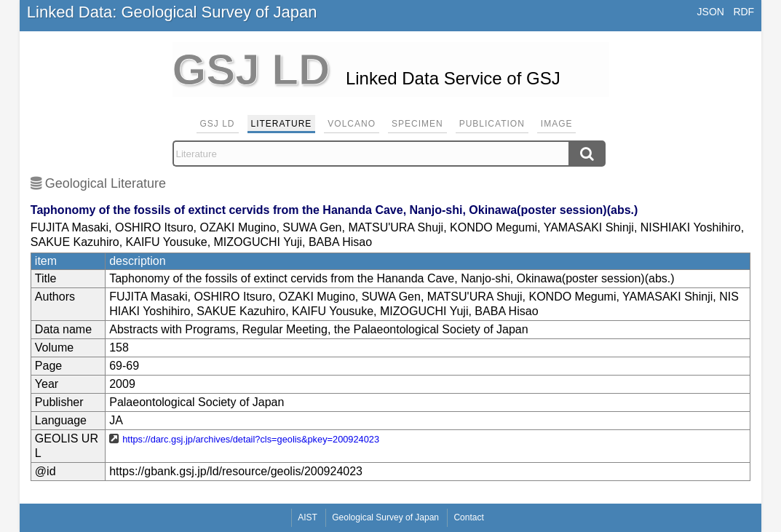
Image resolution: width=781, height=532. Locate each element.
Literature (282, 124)
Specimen (417, 124)
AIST (308, 517)
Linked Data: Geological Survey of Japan (172, 12)
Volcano (352, 124)
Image (557, 124)
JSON (711, 12)
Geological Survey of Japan (385, 517)
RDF (744, 12)
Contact (468, 517)
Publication (492, 124)
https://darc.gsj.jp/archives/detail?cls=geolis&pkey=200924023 (251, 439)
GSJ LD (218, 124)
